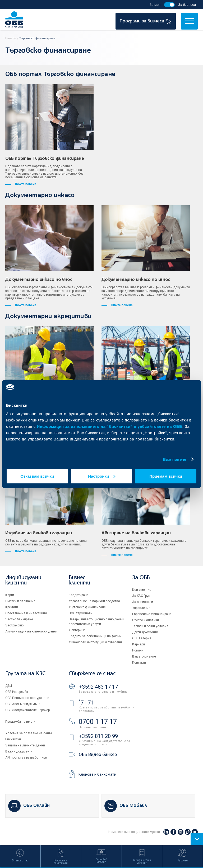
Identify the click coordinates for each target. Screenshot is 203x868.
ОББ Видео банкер (98, 754)
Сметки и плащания (20, 601)
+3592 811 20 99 (98, 736)
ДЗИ (9, 686)
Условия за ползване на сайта (29, 733)
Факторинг (77, 630)
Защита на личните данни (25, 745)
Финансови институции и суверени (95, 642)
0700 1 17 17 (98, 722)
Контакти (139, 663)
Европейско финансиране (152, 614)
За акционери (143, 602)
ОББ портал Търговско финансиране (45, 159)
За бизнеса (187, 5)
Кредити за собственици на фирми (95, 636)
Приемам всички (166, 476)
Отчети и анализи (146, 620)
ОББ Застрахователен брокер (27, 710)
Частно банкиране (19, 619)
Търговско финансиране (87, 607)
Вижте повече (21, 184)
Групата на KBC (25, 674)
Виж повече (174, 459)
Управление (141, 608)
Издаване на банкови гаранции (39, 533)
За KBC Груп (141, 596)
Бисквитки (13, 739)
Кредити (12, 607)
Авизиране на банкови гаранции (136, 533)
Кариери (139, 644)
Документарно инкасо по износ (136, 280)
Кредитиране (79, 595)
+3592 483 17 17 (98, 687)
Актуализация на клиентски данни (31, 631)
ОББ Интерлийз (17, 692)
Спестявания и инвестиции (26, 613)
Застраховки (15, 625)
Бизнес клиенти (79, 580)
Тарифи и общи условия (150, 626)
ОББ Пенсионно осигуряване (27, 698)
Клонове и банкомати (97, 774)
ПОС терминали (81, 613)
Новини (138, 650)
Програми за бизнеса (146, 21)
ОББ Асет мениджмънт (23, 704)
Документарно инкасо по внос (39, 280)
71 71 (86, 703)
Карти (10, 595)
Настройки (102, 476)
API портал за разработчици (26, 757)
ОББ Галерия (142, 638)
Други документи (145, 632)
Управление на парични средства (94, 601)
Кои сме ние (142, 590)
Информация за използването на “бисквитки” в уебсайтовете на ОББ (110, 426)
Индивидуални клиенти (23, 580)
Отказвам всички (37, 476)
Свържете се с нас (92, 674)
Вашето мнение (144, 656)
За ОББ (141, 578)
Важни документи (19, 751)
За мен (155, 5)
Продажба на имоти (20, 722)
